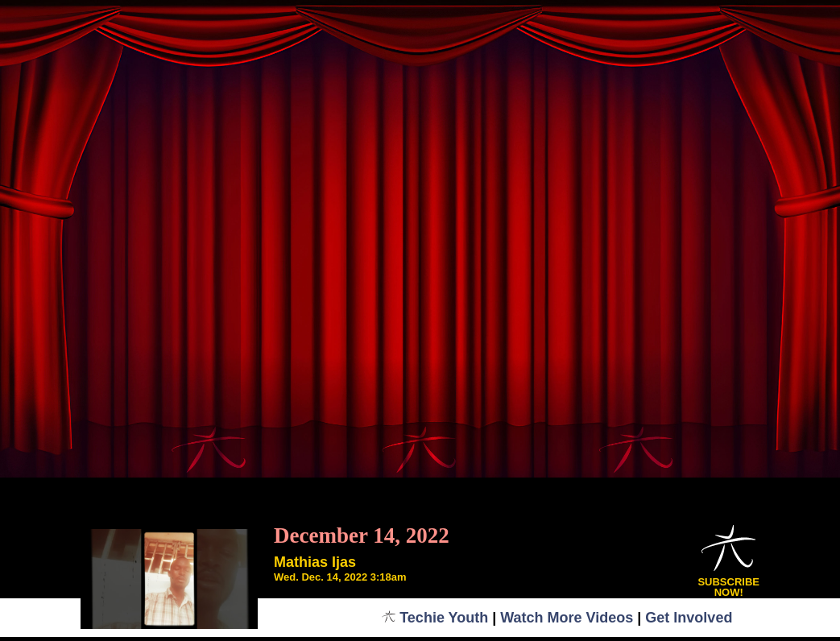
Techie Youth (435, 618)
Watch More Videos (567, 618)
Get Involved (689, 618)
